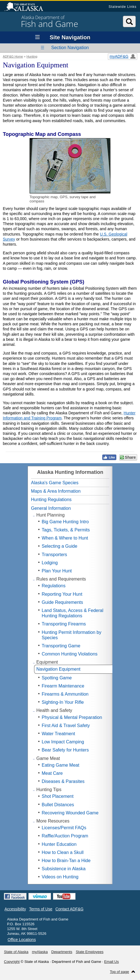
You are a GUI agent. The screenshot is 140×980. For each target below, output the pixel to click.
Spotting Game (57, 678)
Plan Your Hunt (57, 571)
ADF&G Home (13, 56)
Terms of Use (41, 909)
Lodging (50, 563)
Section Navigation (70, 48)
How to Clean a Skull (63, 852)
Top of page (119, 972)
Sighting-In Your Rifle (63, 702)
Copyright (12, 962)
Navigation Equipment (58, 669)
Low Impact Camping (63, 742)
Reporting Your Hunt (62, 594)
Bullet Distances (58, 805)
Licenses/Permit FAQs (64, 828)
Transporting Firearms (64, 624)
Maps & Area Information (56, 491)
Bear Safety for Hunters (65, 750)
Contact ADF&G (70, 909)
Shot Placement (58, 796)
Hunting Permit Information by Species (72, 635)
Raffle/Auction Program (65, 836)
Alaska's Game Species (55, 483)
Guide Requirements (62, 602)
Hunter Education (59, 844)
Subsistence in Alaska (64, 869)
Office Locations (22, 940)
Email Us (112, 962)
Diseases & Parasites (63, 781)
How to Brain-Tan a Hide (66, 861)
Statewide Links (122, 7)
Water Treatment (58, 734)
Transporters (54, 555)
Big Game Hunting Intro (65, 522)
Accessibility (15, 909)
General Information (51, 508)
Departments (62, 952)
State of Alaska (26, 7)
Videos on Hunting (60, 877)
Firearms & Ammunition (65, 694)
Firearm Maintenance (63, 686)
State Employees (90, 952)
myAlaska (40, 952)
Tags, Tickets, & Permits (66, 530)
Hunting (32, 56)
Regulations (54, 586)
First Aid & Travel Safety (66, 726)
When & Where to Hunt (65, 538)
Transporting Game (61, 646)
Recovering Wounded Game (70, 813)
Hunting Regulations (51, 500)
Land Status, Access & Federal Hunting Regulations (73, 613)
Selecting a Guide (59, 546)
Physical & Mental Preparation (72, 717)
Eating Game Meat (60, 765)
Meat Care (52, 773)
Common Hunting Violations (70, 654)
